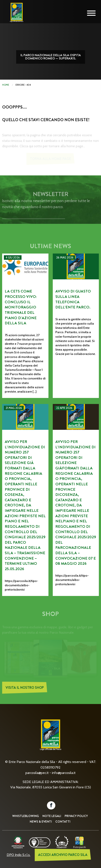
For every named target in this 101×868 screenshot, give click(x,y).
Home (6, 85)
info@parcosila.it (64, 773)
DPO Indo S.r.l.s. (19, 855)
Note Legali (52, 816)
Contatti (63, 822)
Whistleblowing (26, 816)
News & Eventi (41, 822)
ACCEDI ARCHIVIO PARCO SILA (63, 855)
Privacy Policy (76, 816)
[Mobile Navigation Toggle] (91, 13)
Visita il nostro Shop (25, 689)
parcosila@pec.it (37, 773)
